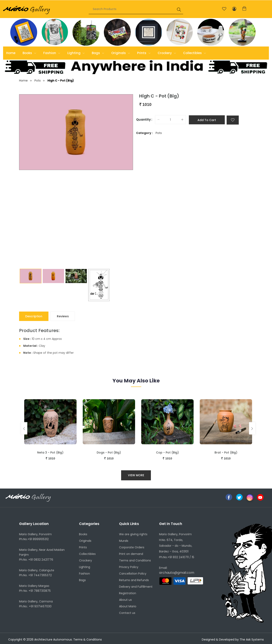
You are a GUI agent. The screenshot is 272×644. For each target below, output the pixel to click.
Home (11, 53)
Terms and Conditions (135, 561)
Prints (144, 53)
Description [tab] (34, 316)
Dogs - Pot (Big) (109, 452)
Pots (40, 80)
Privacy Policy (129, 567)
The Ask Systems (252, 639)
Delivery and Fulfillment (136, 587)
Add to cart (207, 120)
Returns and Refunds (134, 580)
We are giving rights (133, 534)
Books (29, 53)
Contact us (127, 613)
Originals (121, 53)
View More (136, 475)
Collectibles (195, 53)
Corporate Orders (132, 548)
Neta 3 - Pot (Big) (50, 452)
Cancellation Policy (133, 574)
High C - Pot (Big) (61, 80)
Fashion (52, 53)
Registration (128, 593)
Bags (98, 53)
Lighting (76, 53)
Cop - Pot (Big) (167, 452)
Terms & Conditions (88, 639)
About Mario (128, 607)
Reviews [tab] (63, 316)
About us (125, 600)
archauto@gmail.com (177, 573)
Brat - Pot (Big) (226, 452)
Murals (124, 541)
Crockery (167, 53)
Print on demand (131, 554)
